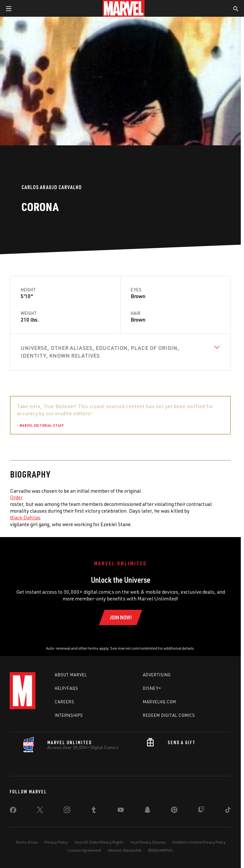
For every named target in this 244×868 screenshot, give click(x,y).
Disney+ (152, 688)
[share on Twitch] (201, 811)
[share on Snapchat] (147, 811)
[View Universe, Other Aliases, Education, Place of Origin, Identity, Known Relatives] (120, 352)
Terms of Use (27, 842)
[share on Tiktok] (228, 811)
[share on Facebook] (13, 811)
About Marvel (71, 675)
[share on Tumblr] (94, 811)
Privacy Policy (56, 842)
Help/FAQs (66, 688)
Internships (69, 715)
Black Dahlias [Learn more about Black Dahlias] (25, 517)
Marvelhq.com (160, 702)
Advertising (157, 675)
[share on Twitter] (40, 811)
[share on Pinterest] (174, 811)
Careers (65, 702)
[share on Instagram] (67, 811)
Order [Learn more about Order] (16, 497)
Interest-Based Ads (125, 850)
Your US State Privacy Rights (99, 842)
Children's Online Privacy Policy (199, 842)
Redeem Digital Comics (169, 715)
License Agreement (84, 850)
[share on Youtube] (121, 811)
